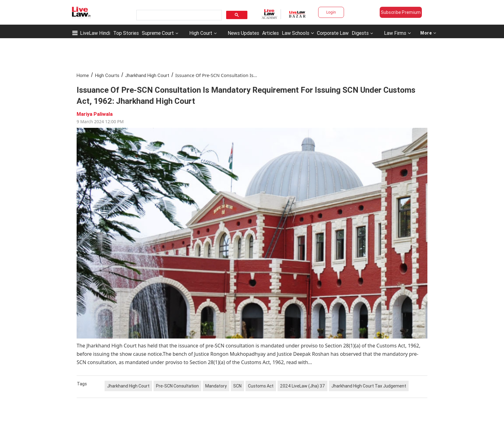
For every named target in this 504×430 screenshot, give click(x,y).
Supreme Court (158, 33)
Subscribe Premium (401, 12)
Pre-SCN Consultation (177, 386)
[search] (178, 15)
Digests (360, 33)
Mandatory (216, 386)
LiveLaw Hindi (95, 33)
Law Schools (298, 33)
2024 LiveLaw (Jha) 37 (302, 386)
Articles (270, 33)
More (428, 33)
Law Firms (397, 33)
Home (83, 75)
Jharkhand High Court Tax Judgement (369, 386)
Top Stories (126, 33)
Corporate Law (333, 33)
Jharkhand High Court (147, 75)
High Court (201, 33)
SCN (237, 386)
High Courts (107, 75)
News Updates (243, 33)
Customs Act (261, 386)
